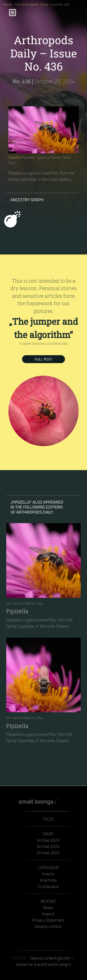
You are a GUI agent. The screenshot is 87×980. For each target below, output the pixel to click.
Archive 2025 (48, 853)
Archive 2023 (48, 840)
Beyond (48, 901)
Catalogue (48, 868)
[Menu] (13, 13)
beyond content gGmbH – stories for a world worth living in (45, 961)
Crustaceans (48, 886)
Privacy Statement (48, 920)
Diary (48, 834)
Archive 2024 (48, 846)
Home (8, 4)
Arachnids (48, 880)
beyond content (48, 926)
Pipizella (14, 157)
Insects (48, 874)
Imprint (48, 914)
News (48, 908)
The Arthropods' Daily (32, 4)
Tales (48, 819)
